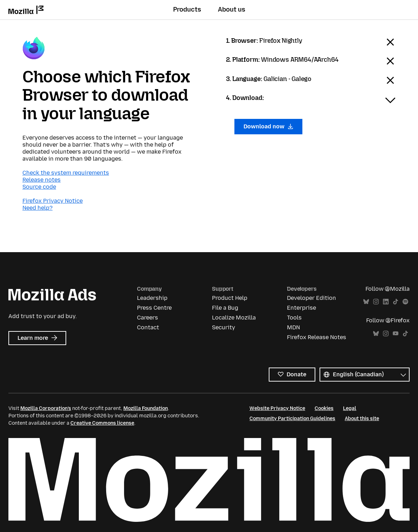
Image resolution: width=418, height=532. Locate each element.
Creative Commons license (102, 423)
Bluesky (366, 302)
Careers (148, 318)
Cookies (324, 408)
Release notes (42, 180)
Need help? (37, 208)
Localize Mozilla (234, 318)
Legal (350, 408)
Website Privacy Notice (277, 408)
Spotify (405, 302)
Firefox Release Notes (317, 337)
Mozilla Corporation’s (46, 408)
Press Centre (154, 308)
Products (187, 9)
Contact (148, 327)
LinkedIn (386, 302)
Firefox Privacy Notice (53, 201)
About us (232, 9)
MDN (293, 327)
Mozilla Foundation (146, 408)
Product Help (230, 298)
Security (224, 327)
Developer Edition (311, 298)
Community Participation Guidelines (292, 419)
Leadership (152, 298)
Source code (39, 187)
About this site (362, 419)
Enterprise (301, 308)
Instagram (376, 302)
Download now (269, 126)
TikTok (396, 302)
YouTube (396, 334)
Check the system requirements (66, 173)
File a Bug (225, 308)
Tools (294, 318)
